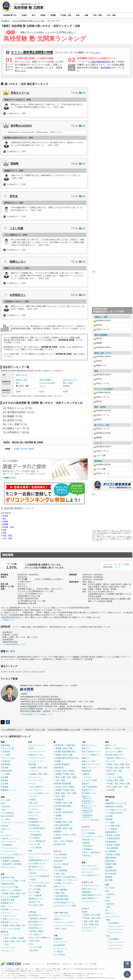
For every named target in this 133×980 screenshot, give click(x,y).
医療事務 (63, 870)
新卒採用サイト (88, 802)
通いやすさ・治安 (102, 425)
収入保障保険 (113, 848)
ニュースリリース (38, 964)
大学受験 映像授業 (61, 764)
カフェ (31, 857)
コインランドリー (36, 761)
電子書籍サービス (36, 867)
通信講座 (57, 867)
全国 (97, 925)
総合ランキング (21, 375)
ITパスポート (69, 883)
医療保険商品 (111, 832)
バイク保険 (5, 755)
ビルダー (6, 935)
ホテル (31, 944)
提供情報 (66, 386)
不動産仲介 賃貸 (8, 900)
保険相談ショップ (8, 790)
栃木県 (42, 391)
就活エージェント (89, 745)
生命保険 (4, 777)
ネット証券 (5, 800)
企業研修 (85, 843)
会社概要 (26, 964)
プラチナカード (116, 933)
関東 (99, 915)
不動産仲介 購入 (8, 884)
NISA (3, 803)
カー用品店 (58, 952)
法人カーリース (88, 830)
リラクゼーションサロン (64, 922)
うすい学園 (16, 228)
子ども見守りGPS (36, 905)
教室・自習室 (68, 383)
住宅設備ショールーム (10, 909)
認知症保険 (110, 861)
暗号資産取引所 (7, 858)
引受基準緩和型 (114, 839)
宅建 (57, 874)
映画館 (85, 912)
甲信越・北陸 (8, 527)
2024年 (4, 672)
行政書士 (59, 880)
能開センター (18, 262)
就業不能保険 (111, 858)
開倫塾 (15, 164)
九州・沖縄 (7, 538)
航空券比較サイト (36, 922)
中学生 (66, 835)
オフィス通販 (34, 892)
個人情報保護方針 (53, 964)
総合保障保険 (111, 870)
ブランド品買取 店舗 (37, 886)
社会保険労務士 (70, 877)
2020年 (34, 672)
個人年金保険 (111, 874)
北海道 (5, 516)
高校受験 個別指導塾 (62, 784)
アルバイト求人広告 (90, 820)
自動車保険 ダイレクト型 (116, 803)
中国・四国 (7, 536)
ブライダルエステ (89, 866)
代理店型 (6, 752)
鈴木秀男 (105, 68)
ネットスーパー (35, 777)
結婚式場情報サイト (90, 898)
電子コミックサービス (38, 870)
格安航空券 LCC (35, 928)
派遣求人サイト (88, 790)
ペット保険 (5, 774)
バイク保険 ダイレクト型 (116, 810)
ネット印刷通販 (88, 833)
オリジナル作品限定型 (40, 876)
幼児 (57, 858)
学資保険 (4, 787)
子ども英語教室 (60, 854)
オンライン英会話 (61, 864)
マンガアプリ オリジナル (39, 883)
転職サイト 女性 (89, 761)
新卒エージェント (89, 807)
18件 (82, 93)
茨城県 (18, 391)
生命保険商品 (111, 842)
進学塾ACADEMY (21, 126)
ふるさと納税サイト (37, 787)
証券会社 (6, 807)
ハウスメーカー (9, 948)
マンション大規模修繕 (10, 897)
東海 (4, 530)
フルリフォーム (9, 916)
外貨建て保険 (111, 864)
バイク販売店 (34, 838)
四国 (109, 771)
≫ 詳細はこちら (8, 620)
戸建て (17, 881)
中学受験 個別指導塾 (62, 806)
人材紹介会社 (87, 811)
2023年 (11, 672)
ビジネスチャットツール (92, 836)
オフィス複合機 (35, 895)
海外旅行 (43, 918)
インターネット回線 (114, 777)
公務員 (58, 883)
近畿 (4, 533)
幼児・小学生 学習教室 (63, 841)
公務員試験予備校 (61, 899)
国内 (32, 941)
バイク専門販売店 (38, 841)
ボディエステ (87, 872)
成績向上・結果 (21, 380)
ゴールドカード (9, 851)
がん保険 (4, 784)
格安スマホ (121, 758)
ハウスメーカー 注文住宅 (11, 929)
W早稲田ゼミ (18, 295)
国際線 (41, 931)
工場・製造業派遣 (89, 787)
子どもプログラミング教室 (65, 906)
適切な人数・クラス (70, 380)
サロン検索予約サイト (91, 875)
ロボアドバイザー (8, 867)
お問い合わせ (66, 964)
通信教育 (57, 832)
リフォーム (5, 913)
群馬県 (65, 391)
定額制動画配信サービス (39, 860)
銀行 (4, 810)
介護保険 (109, 867)
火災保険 (4, 768)
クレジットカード (8, 842)
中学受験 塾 (59, 800)
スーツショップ (60, 948)
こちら (97, 52)
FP (57, 870)
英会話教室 (58, 861)
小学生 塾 (58, 819)
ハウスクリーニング (37, 758)
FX (2, 832)
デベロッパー (8, 951)
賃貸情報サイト (7, 903)
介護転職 (85, 774)
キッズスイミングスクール (64, 926)
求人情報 (93, 964)
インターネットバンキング (12, 823)
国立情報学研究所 (101, 62)
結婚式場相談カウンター (92, 895)
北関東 (5, 522)
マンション (7, 881)
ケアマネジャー (71, 880)
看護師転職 (86, 771)
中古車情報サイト (36, 822)
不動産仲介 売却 (8, 877)
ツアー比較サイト (36, 934)
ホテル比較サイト (36, 925)
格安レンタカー (35, 812)
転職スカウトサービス (91, 764)
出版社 (33, 879)
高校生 (58, 835)
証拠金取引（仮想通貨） (13, 864)
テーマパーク (87, 931)
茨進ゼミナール (20, 93)
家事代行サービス (36, 755)
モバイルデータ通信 (114, 752)
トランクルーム (35, 790)
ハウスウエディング (90, 886)
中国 (128, 768)
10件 (82, 163)
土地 (23, 881)
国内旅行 (34, 918)
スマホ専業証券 (7, 813)
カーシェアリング (36, 806)
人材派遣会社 (87, 816)
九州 (23, 893)
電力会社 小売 (34, 902)
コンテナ (34, 796)
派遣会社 (85, 784)
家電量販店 (58, 939)
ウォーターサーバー (37, 745)
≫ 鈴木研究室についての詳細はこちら (36, 714)
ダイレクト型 (8, 748)
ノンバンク (15, 839)
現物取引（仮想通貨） (12, 861)
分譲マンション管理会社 (11, 890)
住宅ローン (5, 829)
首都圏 (5, 524)
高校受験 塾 (59, 768)
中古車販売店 (34, 825)
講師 (17, 383)
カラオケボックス (89, 928)
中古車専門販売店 (38, 828)
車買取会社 (33, 819)
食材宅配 (32, 764)
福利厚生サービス (36, 899)
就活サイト (86, 748)
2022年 (19, 672)
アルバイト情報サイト (91, 755)
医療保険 (4, 780)
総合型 (33, 873)
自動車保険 (5, 745)
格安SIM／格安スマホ (114, 755)
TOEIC (58, 877)
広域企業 (111, 774)
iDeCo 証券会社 (7, 816)
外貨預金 (4, 826)
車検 (30, 851)
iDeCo (108, 901)
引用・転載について (81, 964)
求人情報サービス (89, 793)
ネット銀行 (5, 819)
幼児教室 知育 (60, 844)
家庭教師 (57, 838)
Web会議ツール (88, 840)
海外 (38, 941)
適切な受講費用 (45, 380)
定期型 (117, 835)
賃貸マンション (7, 906)
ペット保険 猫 (111, 829)
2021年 (27, 672)
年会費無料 (7, 845)
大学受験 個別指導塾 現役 (64, 752)
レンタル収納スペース (40, 793)
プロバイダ (110, 761)
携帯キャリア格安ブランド (116, 748)
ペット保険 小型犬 (113, 826)
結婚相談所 (86, 892)
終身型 (110, 835)
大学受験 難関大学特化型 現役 (66, 758)
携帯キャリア (111, 745)
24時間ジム (58, 919)
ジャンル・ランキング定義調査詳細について (116, 566)
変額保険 (109, 877)
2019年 (42, 672)
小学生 (73, 835)
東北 (4, 519)
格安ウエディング (89, 889)
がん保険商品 (111, 851)
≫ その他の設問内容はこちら (13, 644)
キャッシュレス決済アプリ (12, 854)
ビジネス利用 (36, 947)
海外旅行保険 (6, 771)
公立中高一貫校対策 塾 (63, 812)
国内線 (33, 931)
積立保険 (109, 880)
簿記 (63, 874)
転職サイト (86, 758)
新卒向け (87, 856)
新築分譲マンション (9, 922)
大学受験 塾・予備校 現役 (64, 745)
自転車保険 (5, 764)
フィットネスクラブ (62, 916)
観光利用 (34, 950)
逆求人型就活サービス (91, 752)
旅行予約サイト (35, 915)
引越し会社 (33, 803)
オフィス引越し (35, 889)
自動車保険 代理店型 (114, 807)
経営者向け (88, 846)
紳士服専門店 (59, 945)
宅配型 (33, 800)
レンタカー (33, 809)
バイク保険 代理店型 (114, 813)
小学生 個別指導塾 (61, 825)
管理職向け (88, 849)
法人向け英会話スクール (64, 902)
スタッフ (43, 386)
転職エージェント (89, 768)
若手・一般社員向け (92, 852)
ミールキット (34, 771)
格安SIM (110, 758)
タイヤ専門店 (59, 955)
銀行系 (5, 839)
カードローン (6, 835)
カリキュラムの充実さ (47, 383)
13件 (82, 228)
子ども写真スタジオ (37, 863)
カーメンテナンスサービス (40, 854)
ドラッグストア (60, 942)
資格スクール (59, 886)
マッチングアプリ (89, 902)
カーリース (33, 816)
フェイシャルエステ (90, 869)
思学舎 (14, 196)
